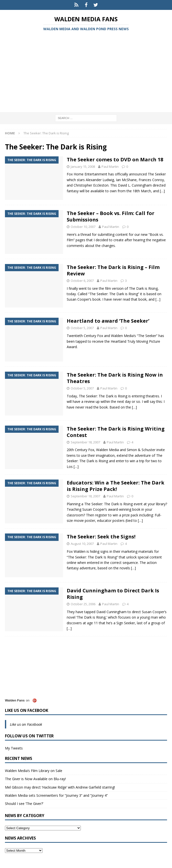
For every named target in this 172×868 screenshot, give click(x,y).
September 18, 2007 (85, 442)
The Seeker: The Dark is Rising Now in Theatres (115, 378)
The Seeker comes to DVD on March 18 (115, 159)
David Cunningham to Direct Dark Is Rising (113, 594)
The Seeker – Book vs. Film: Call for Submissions (111, 216)
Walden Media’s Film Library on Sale (34, 771)
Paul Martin (110, 167)
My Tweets (14, 748)
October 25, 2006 (83, 604)
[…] (162, 191)
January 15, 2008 (83, 167)
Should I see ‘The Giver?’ (24, 804)
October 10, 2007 (83, 227)
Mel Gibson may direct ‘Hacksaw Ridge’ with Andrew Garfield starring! (60, 787)
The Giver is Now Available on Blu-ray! (35, 779)
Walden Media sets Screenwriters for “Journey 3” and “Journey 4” (56, 795)
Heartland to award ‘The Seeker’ (108, 321)
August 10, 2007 (82, 544)
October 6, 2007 (82, 281)
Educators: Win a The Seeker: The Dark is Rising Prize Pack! (116, 486)
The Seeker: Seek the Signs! (101, 537)
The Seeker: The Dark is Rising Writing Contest (116, 432)
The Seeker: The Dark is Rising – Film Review (113, 270)
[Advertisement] (86, 72)
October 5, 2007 (82, 328)
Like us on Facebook (27, 710)
